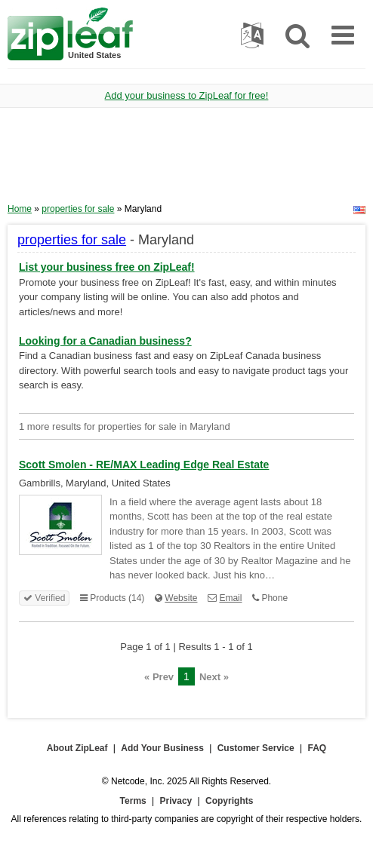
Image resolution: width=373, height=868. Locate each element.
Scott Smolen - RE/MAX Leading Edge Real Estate (144, 465)
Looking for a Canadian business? (105, 341)
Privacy (176, 801)
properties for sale (78, 209)
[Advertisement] (186, 161)
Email (230, 598)
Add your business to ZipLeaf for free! (187, 95)
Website (181, 598)
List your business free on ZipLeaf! (107, 267)
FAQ (318, 748)
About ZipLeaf (77, 748)
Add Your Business (162, 748)
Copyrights (229, 801)
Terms (133, 801)
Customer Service (256, 748)
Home (20, 209)
